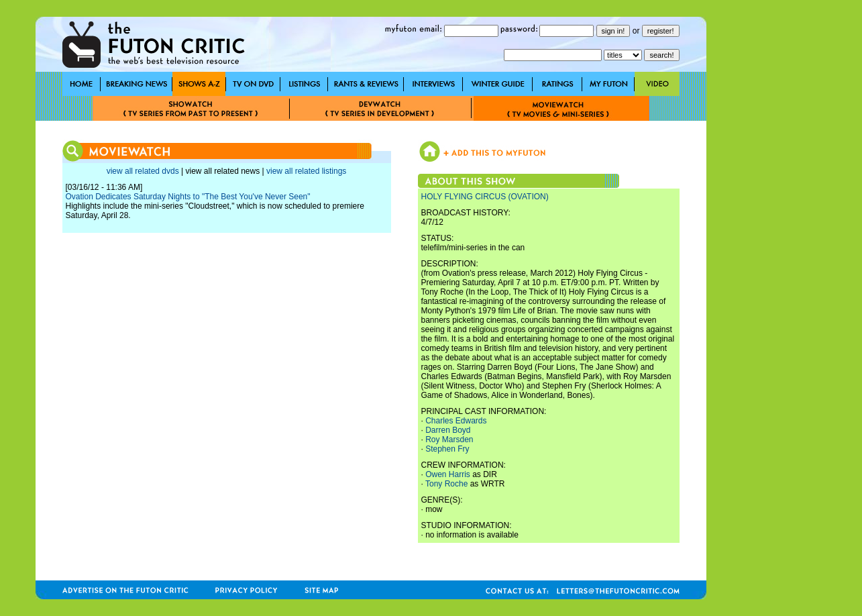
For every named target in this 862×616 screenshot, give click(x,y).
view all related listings (306, 171)
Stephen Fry (447, 449)
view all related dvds (143, 171)
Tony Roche (446, 484)
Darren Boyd (448, 430)
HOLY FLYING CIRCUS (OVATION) (485, 197)
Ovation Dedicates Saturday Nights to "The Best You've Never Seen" (188, 197)
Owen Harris (448, 474)
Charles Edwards (456, 421)
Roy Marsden (449, 440)
